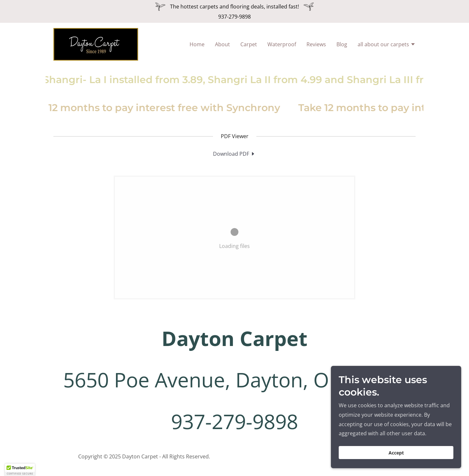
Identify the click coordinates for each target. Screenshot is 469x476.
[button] (387, 45)
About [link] (222, 44)
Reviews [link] (316, 44)
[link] (96, 44)
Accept (396, 453)
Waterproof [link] (282, 44)
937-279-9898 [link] (234, 17)
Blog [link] (342, 44)
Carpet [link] (249, 44)
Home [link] (197, 44)
